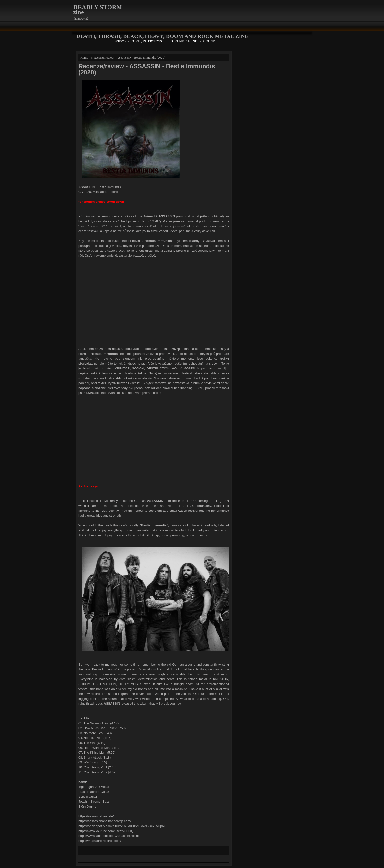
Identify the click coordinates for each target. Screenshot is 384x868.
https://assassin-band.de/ (96, 816)
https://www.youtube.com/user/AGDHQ (106, 831)
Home (84, 57)
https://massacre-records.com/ (100, 841)
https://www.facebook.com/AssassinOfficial (108, 836)
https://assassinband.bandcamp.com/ (105, 821)
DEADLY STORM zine (98, 10)
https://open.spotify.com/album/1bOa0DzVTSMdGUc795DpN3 (122, 826)
